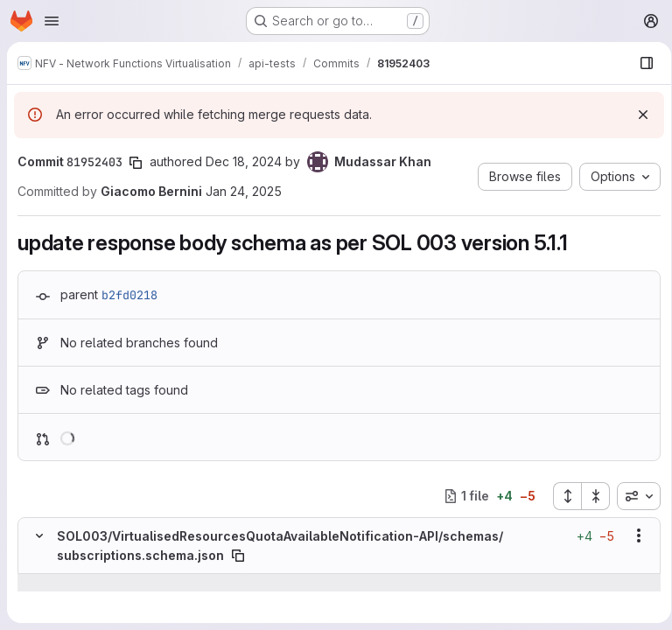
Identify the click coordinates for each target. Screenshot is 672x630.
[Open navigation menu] (52, 21)
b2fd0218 (129, 295)
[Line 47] (38, 600)
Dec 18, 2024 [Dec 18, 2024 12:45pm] (244, 161)
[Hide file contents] (39, 535)
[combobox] (633, 496)
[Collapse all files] (590, 496)
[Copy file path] (238, 556)
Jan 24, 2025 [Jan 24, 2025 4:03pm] (244, 191)
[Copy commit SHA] (136, 163)
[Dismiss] (637, 115)
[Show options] (633, 535)
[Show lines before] (62, 583)
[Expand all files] (561, 496)
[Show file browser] (640, 63)
